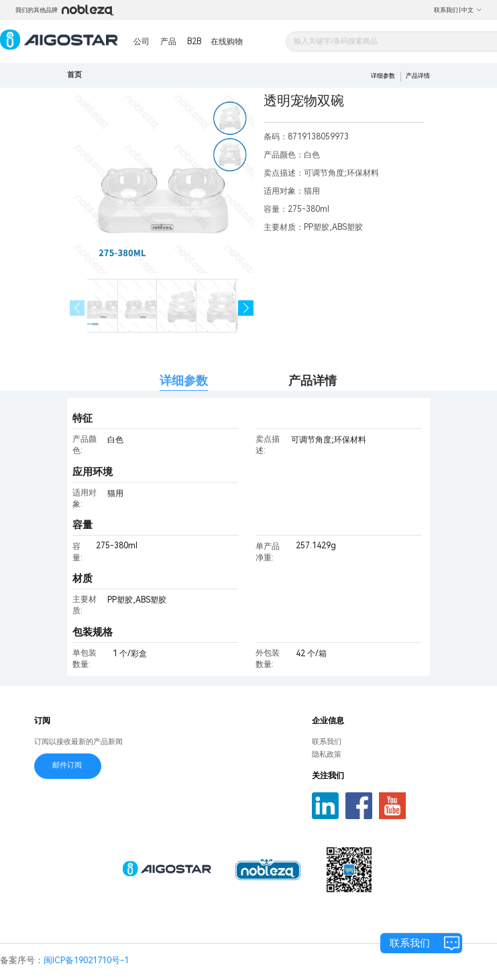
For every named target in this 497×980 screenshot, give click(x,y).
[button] (246, 308)
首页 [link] (74, 75)
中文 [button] (472, 10)
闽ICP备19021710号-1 (86, 960)
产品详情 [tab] (313, 380)
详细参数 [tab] (184, 380)
